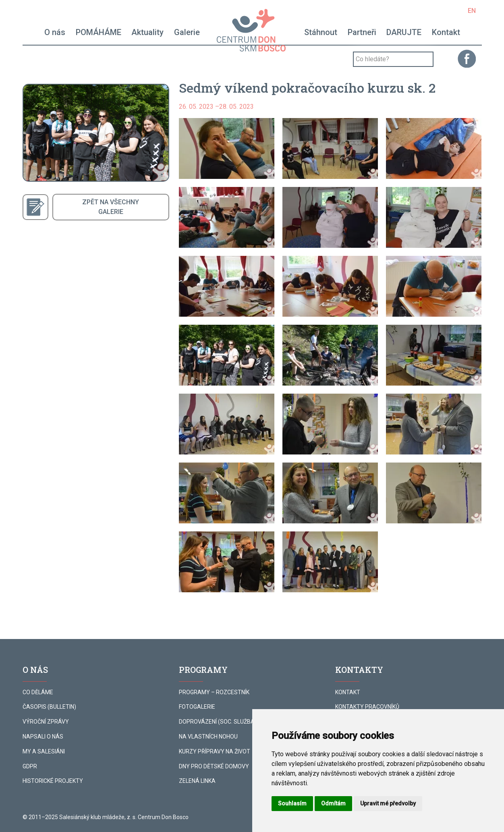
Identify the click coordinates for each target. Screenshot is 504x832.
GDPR (30, 766)
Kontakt (446, 32)
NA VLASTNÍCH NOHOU (208, 737)
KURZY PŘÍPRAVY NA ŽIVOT (215, 751)
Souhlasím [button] (292, 803)
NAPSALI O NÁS (43, 737)
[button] (227, 148)
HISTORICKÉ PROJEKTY (53, 781)
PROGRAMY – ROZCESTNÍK (214, 692)
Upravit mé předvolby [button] (388, 803)
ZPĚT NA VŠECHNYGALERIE (111, 207)
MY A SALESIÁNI (44, 751)
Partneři (362, 32)
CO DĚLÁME (38, 692)
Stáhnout (321, 32)
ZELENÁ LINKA (197, 781)
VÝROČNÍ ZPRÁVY (46, 722)
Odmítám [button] (333, 803)
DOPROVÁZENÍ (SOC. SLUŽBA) (218, 722)
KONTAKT (348, 692)
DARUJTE (404, 32)
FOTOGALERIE (197, 707)
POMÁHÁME (99, 32)
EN (472, 11)
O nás (55, 32)
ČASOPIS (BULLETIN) (49, 707)
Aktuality (147, 32)
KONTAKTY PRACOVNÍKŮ (367, 707)
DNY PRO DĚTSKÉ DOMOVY (214, 766)
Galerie (187, 32)
